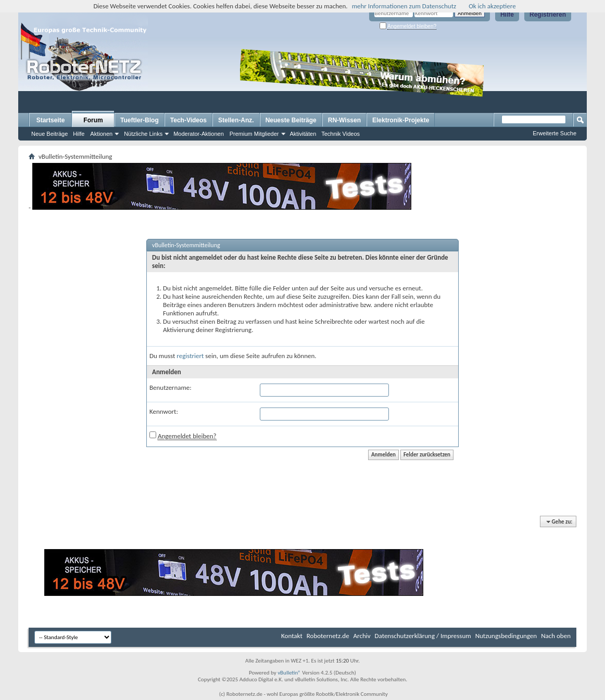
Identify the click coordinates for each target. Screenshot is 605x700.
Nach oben (556, 636)
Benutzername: (171, 387)
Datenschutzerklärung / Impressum (423, 636)
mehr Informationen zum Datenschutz (404, 6)
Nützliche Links (143, 134)
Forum (93, 120)
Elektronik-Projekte (401, 120)
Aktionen (101, 134)
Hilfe (507, 15)
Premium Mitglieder (254, 134)
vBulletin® (289, 673)
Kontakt (292, 636)
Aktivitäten (303, 134)
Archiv (362, 636)
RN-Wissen (344, 120)
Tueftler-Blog (140, 120)
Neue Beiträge (49, 134)
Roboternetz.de (328, 636)
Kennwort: (164, 411)
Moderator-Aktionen (199, 134)
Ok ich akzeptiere (492, 6)
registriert (190, 356)
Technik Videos (341, 134)
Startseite (51, 120)
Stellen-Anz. (236, 120)
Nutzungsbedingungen (506, 636)
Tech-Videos (188, 120)
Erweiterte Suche (554, 133)
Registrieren (548, 15)
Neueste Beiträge (291, 120)
